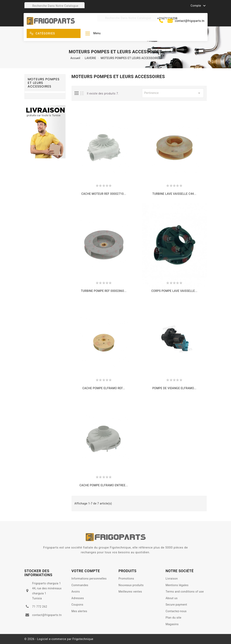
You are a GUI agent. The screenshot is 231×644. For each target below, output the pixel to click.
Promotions (126, 579)
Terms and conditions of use (185, 592)
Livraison (172, 579)
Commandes (80, 585)
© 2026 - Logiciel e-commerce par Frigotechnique (59, 639)
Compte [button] (199, 6)
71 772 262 (40, 607)
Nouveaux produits (131, 585)
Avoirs (76, 592)
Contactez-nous (176, 611)
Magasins (172, 624)
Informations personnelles (89, 579)
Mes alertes (79, 611)
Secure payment (176, 605)
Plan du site (174, 618)
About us (172, 598)
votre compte (86, 571)
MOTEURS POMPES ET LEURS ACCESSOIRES (44, 83)
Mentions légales (177, 585)
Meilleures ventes (130, 592)
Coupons (77, 605)
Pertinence (173, 93)
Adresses (78, 598)
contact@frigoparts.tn (190, 21)
